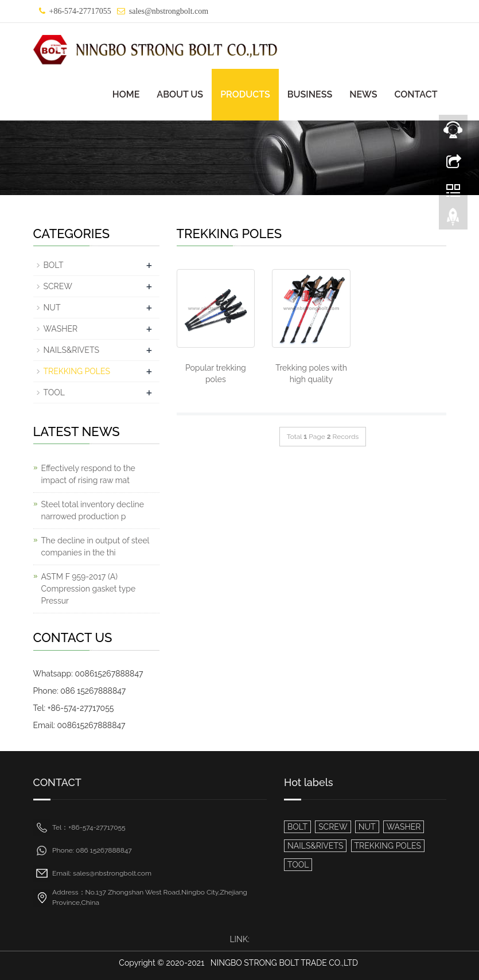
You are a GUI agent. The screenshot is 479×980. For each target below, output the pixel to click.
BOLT (54, 265)
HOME (126, 94)
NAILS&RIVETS (71, 350)
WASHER (61, 329)
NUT (52, 308)
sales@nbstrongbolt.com (169, 11)
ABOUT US (180, 94)
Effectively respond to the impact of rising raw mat (88, 474)
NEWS (363, 94)
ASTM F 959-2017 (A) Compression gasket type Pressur (89, 589)
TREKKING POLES (77, 371)
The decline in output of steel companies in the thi (96, 547)
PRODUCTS (245, 94)
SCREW (58, 286)
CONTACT (416, 94)
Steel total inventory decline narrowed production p (93, 510)
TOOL (54, 392)
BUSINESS (310, 94)
